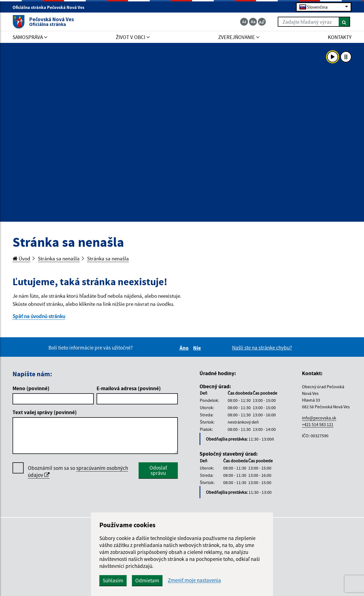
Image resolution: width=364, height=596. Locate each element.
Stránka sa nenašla (59, 258)
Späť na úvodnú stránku (39, 316)
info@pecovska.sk (319, 418)
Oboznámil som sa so (78, 472)
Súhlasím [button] (113, 580)
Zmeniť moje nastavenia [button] (194, 580)
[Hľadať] (344, 22)
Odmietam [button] (147, 580)
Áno (185, 348)
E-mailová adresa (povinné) (129, 388)
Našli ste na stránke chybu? (262, 348)
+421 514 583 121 (318, 424)
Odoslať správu (158, 470)
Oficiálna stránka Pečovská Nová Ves (51, 7)
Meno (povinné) (31, 388)
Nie (198, 348)
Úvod (21, 258)
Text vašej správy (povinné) (45, 412)
